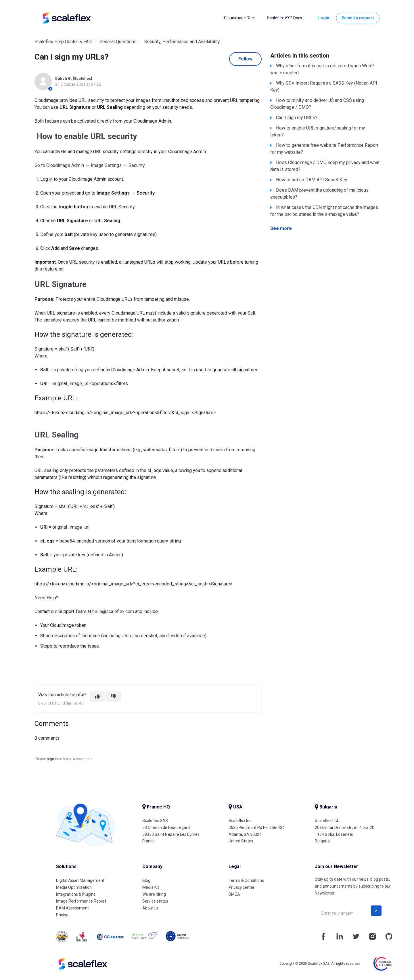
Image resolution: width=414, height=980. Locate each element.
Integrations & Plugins (76, 894)
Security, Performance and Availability (182, 42)
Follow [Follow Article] (245, 59)
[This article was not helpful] (114, 697)
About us (151, 908)
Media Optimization (74, 887)
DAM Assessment (72, 908)
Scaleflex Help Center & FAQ (63, 42)
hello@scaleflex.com (113, 611)
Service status (155, 901)
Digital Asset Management (80, 880)
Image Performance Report (81, 901)
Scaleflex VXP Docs (285, 18)
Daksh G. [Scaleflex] (74, 78)
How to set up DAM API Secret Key (312, 180)
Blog (146, 880)
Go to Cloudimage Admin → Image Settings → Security (90, 165)
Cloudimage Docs (240, 18)
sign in (52, 759)
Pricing (62, 915)
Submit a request (358, 18)
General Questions (118, 42)
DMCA (234, 894)
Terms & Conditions (246, 880)
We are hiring (154, 894)
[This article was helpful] (97, 697)
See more (281, 228)
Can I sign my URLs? (297, 118)
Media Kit (151, 887)
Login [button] (324, 18)
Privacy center (241, 887)
